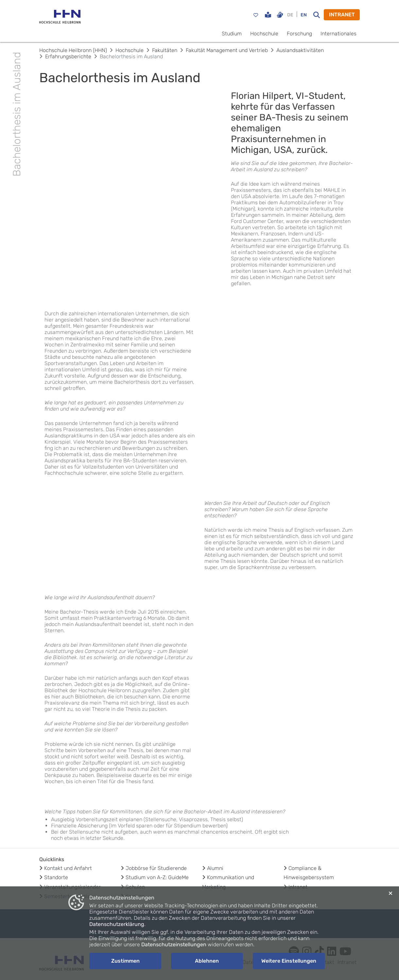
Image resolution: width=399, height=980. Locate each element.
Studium (232, 34)
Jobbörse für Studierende (156, 868)
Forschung (299, 34)
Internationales (338, 34)
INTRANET (342, 15)
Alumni (215, 868)
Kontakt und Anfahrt (68, 868)
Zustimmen (125, 961)
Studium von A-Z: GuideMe (157, 877)
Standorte (56, 877)
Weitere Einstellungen (289, 961)
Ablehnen (207, 961)
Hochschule (264, 34)
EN (304, 15)
